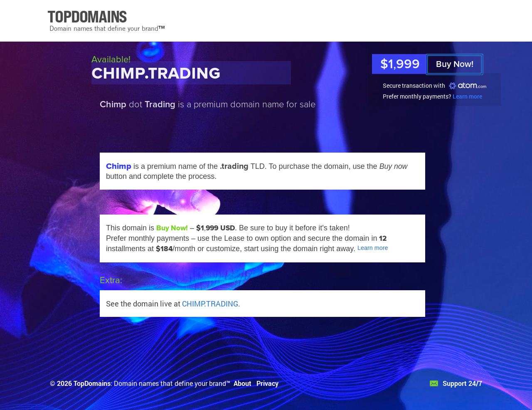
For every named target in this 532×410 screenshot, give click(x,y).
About (243, 383)
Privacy (267, 383)
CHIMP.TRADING (210, 304)
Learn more (467, 96)
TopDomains (92, 383)
